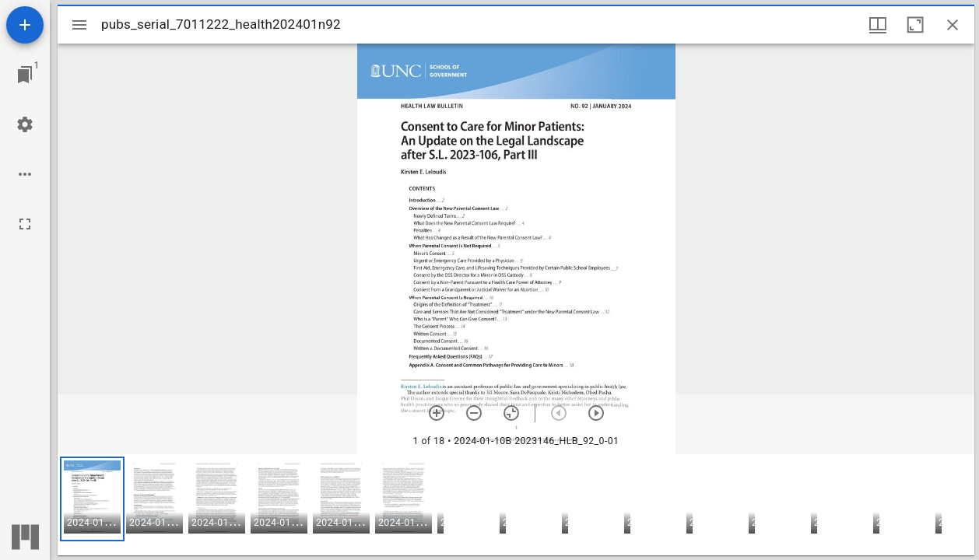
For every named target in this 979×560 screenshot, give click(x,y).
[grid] (516, 505)
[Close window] (953, 25)
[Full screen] (25, 224)
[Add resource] (25, 25)
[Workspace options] (25, 174)
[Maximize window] (915, 25)
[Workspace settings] (25, 124)
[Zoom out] (474, 413)
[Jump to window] (25, 75)
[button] (92, 499)
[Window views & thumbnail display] (878, 25)
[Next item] (596, 413)
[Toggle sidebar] (79, 25)
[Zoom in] (437, 413)
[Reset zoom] (511, 413)
